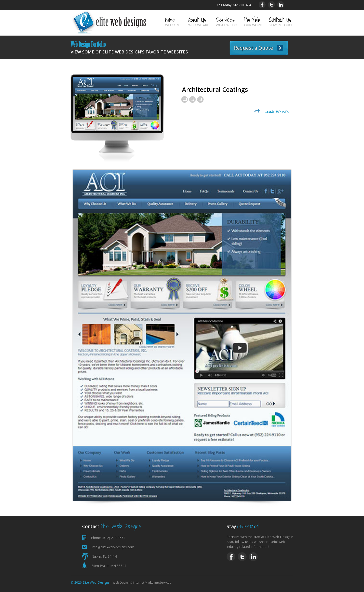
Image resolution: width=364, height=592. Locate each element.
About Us (199, 21)
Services (227, 21)
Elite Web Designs (96, 582)
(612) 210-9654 (114, 538)
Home (173, 21)
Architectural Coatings (215, 89)
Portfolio (253, 21)
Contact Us (281, 21)
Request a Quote (253, 48)
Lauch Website (277, 112)
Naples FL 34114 (104, 556)
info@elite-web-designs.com (113, 547)
